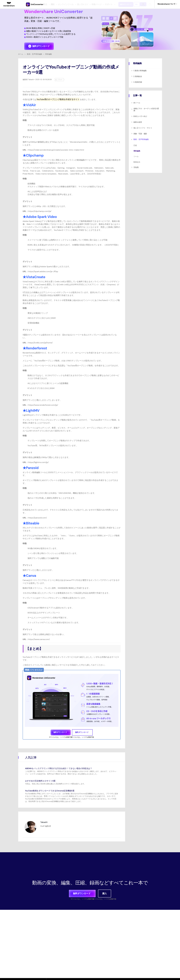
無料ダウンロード (129, 4)
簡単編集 (137, 150)
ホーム (21, 53)
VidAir (31, 104)
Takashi (31, 78)
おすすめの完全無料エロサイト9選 (42, 780)
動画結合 (137, 161)
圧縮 (135, 144)
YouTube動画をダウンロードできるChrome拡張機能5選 (53, 790)
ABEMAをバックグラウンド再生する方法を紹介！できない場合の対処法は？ (63, 767)
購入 (142, 4)
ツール (136, 155)
